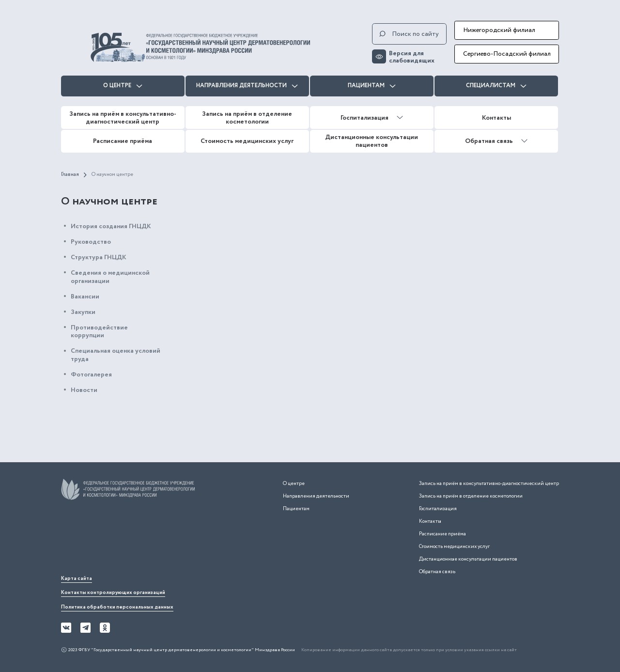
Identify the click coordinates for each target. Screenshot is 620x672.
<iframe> (134, 540)
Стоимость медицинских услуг (247, 141)
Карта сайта (77, 578)
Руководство (91, 242)
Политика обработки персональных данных (117, 607)
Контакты (496, 118)
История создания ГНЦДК (111, 226)
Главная (70, 175)
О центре (123, 86)
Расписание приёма (123, 141)
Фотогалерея (91, 375)
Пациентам (372, 86)
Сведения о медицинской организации (110, 277)
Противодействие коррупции (99, 332)
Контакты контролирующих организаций (113, 593)
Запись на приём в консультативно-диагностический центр (123, 118)
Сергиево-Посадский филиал (507, 54)
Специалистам (496, 86)
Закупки (83, 312)
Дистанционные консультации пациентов (372, 141)
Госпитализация (372, 118)
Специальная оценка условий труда (116, 355)
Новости (84, 390)
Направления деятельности (247, 86)
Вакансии (85, 297)
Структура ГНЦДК (99, 257)
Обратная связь (496, 141)
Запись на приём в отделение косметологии (247, 118)
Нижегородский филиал (499, 30)
